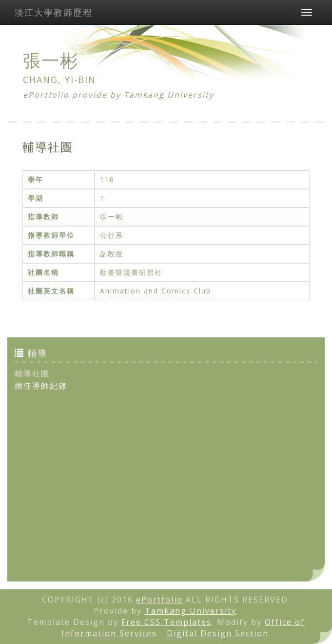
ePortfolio (159, 600)
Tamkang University (169, 95)
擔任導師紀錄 (41, 386)
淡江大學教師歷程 (54, 12)
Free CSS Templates (166, 622)
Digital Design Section (218, 633)
